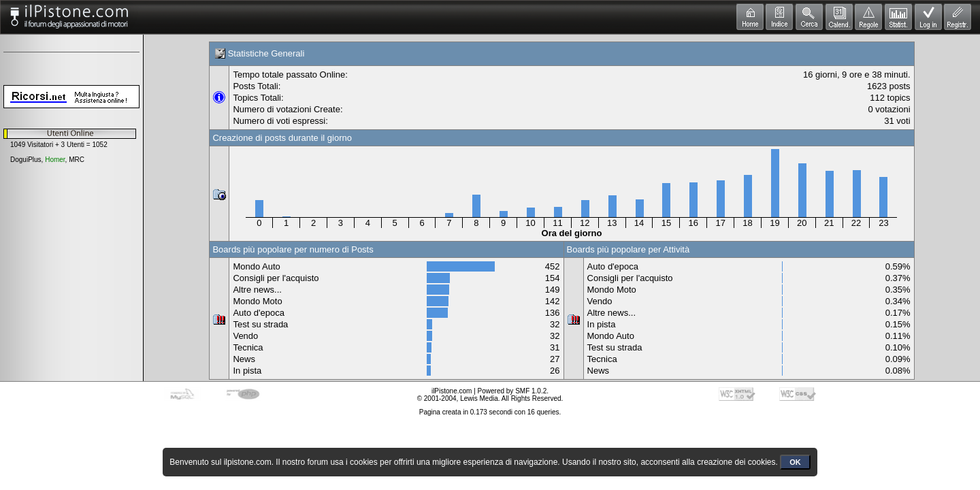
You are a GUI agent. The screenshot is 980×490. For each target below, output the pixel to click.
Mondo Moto (257, 301)
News (244, 359)
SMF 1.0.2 (531, 391)
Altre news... (257, 290)
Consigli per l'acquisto (276, 278)
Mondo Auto (256, 266)
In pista (247, 371)
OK (795, 462)
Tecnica (248, 347)
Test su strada (260, 324)
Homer (55, 160)
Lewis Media (479, 398)
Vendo (245, 336)
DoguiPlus (26, 160)
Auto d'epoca (259, 313)
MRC (77, 160)
